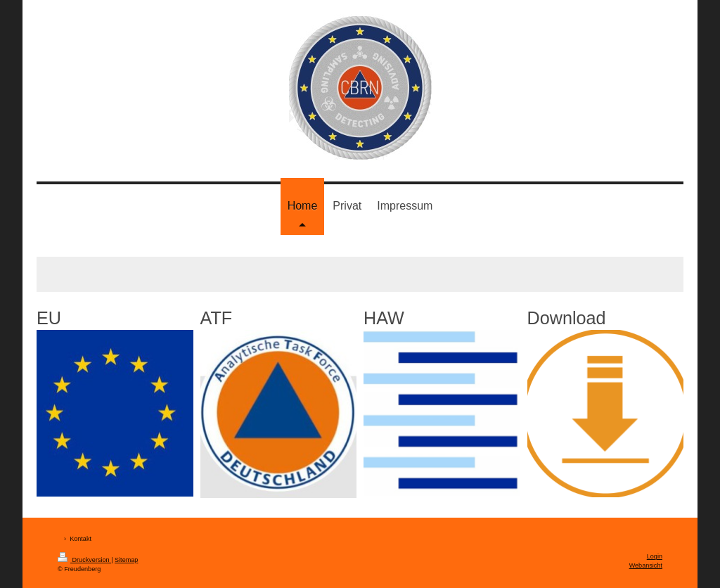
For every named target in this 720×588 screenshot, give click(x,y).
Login (655, 556)
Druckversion (84, 560)
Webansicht (646, 565)
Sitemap (126, 560)
